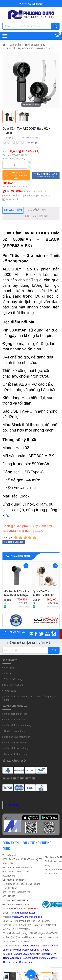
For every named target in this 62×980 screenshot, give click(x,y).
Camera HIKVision (12, 950)
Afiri (38, 954)
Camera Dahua (31, 950)
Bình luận (31, 216)
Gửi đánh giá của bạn (14, 542)
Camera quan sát (30, 946)
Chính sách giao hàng (15, 720)
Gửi (54, 650)
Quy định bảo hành (14, 685)
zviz (15, 962)
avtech (35, 958)
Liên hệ (8, 674)
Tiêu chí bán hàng (13, 679)
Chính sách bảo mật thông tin (19, 725)
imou (31, 962)
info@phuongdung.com (24, 913)
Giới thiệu (9, 668)
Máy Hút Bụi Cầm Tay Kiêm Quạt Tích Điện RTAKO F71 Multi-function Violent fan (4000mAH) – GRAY (16, 593)
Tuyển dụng (10, 691)
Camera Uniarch (12, 958)
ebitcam (53, 958)
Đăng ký (26, 4)
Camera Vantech (49, 946)
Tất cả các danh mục (11, 26)
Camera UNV (49, 954)
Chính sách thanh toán (16, 714)
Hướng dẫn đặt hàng (15, 731)
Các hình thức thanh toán (17, 737)
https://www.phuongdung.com (27, 917)
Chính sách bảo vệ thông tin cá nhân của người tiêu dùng (30, 698)
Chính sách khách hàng (16, 754)
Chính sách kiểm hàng (15, 743)
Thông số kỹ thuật (36, 210)
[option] (31, 80)
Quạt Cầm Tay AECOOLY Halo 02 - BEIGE (44, 593)
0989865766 (17, 191)
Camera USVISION (24, 954)
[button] (16, 175)
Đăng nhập (37, 4)
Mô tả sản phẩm (13, 210)
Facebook (13, 805)
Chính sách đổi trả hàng (16, 748)
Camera (27, 958)
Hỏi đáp (43, 216)
